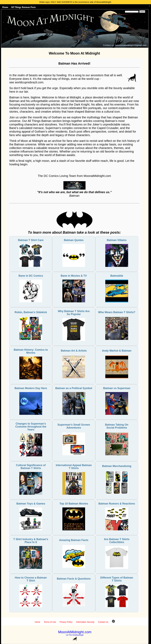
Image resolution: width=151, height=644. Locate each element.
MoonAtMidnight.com (75, 632)
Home (5, 7)
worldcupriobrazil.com (29, 82)
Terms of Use (50, 622)
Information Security (85, 622)
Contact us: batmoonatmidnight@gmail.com (125, 45)
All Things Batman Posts (23, 7)
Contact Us (103, 622)
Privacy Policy (66, 622)
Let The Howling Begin (75, 635)
